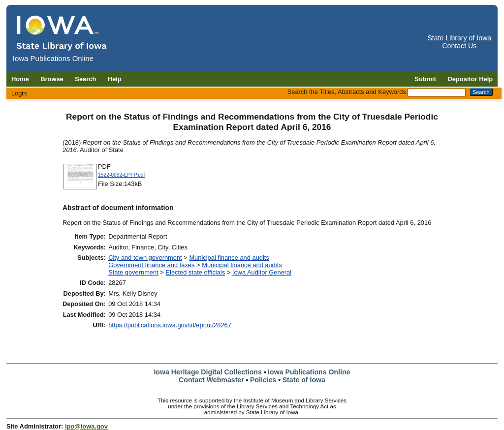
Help (115, 79)
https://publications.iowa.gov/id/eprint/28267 (170, 325)
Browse (52, 79)
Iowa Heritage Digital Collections (207, 372)
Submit (425, 79)
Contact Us (459, 46)
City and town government (145, 258)
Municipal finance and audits (229, 258)
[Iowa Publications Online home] (62, 33)
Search (85, 79)
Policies (263, 380)
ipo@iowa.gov (86, 426)
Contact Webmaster (211, 380)
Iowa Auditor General (262, 272)
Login (19, 93)
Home (20, 79)
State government (133, 272)
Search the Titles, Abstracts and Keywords (347, 92)
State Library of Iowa (459, 38)
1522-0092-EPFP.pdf (121, 175)
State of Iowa (304, 380)
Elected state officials (195, 272)
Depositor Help (471, 79)
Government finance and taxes (151, 265)
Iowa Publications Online (309, 372)
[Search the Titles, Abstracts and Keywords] (437, 92)
